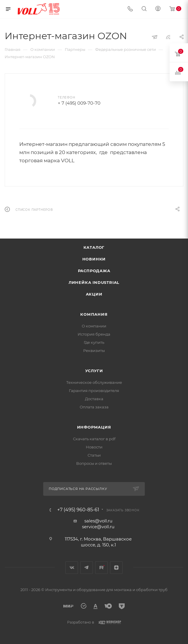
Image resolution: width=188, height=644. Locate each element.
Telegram (87, 568)
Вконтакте (72, 568)
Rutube (101, 568)
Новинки (94, 259)
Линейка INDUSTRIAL (94, 282)
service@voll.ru (98, 527)
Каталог (94, 247)
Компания (94, 314)
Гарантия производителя (94, 391)
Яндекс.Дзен (116, 568)
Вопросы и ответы (94, 463)
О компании (94, 326)
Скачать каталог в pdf (94, 439)
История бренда (94, 334)
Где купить (94, 342)
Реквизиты (94, 351)
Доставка (94, 399)
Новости (94, 447)
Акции (94, 294)
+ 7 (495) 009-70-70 (79, 103)
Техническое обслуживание (94, 382)
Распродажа (94, 271)
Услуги (94, 371)
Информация (94, 427)
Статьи (94, 455)
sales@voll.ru (98, 521)
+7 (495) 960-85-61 (78, 510)
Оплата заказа (94, 407)
